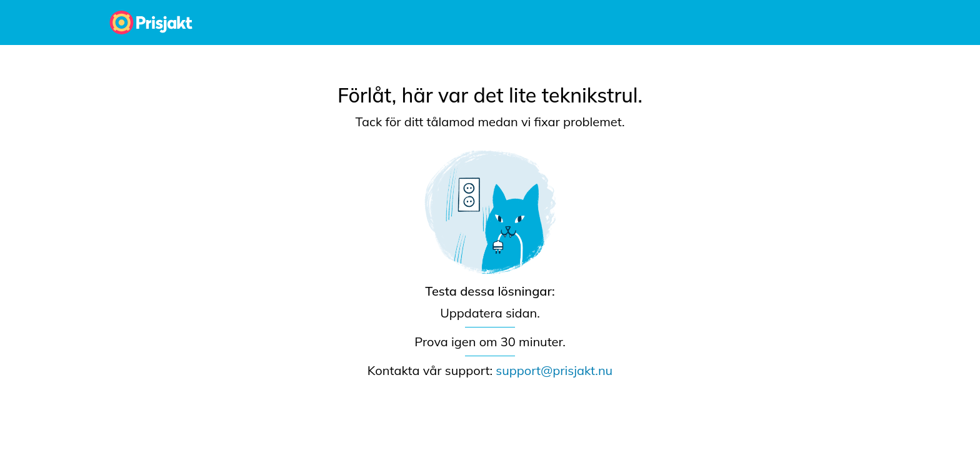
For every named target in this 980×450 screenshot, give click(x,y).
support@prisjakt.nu (554, 370)
